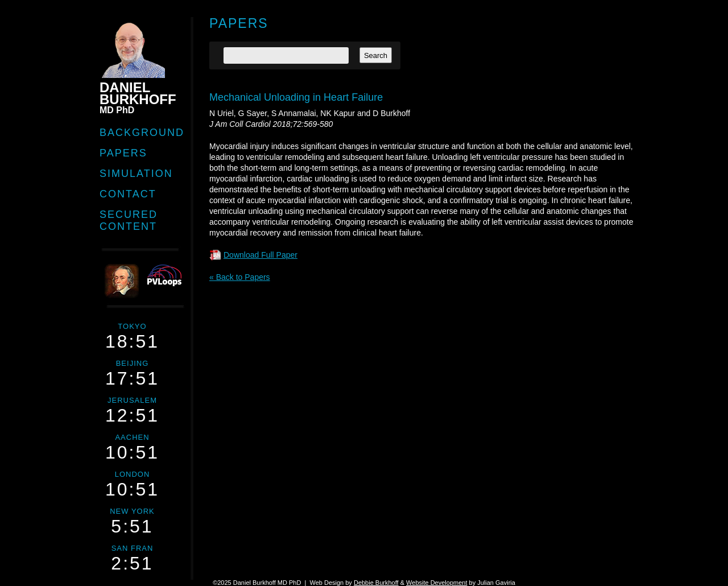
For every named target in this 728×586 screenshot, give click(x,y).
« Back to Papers (240, 277)
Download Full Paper (260, 255)
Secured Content (129, 220)
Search (376, 55)
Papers (123, 153)
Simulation (136, 174)
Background (142, 133)
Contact (128, 194)
